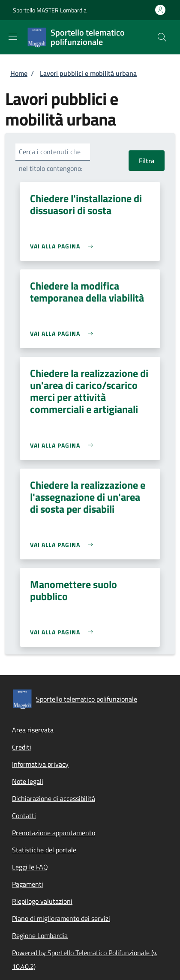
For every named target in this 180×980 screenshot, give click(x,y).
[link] (64, 246)
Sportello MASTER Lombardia (50, 10)
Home (19, 73)
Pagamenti (28, 884)
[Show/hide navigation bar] (13, 37)
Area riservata (33, 730)
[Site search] (162, 37)
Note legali (28, 781)
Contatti (24, 816)
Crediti (22, 747)
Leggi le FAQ (30, 867)
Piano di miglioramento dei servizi (61, 918)
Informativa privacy (40, 764)
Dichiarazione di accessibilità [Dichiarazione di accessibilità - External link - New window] (54, 798)
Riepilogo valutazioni (42, 901)
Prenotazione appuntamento (54, 833)
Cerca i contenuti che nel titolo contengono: (51, 160)
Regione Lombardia (40, 935)
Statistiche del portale (44, 850)
